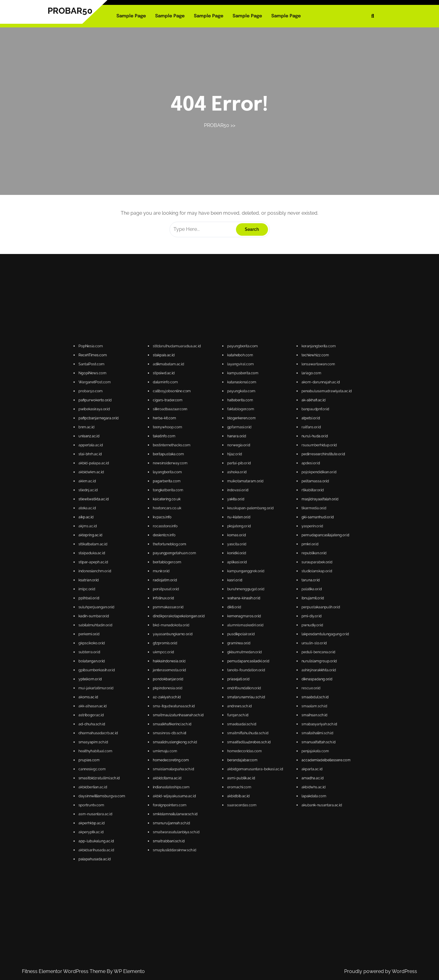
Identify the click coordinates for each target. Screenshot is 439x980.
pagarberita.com (209, 624)
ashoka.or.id (223, 622)
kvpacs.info (209, 630)
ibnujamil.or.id (237, 646)
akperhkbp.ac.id (195, 689)
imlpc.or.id (194, 644)
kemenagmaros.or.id (224, 649)
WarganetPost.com (195, 604)
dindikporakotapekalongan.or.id (212, 649)
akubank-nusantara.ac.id (239, 685)
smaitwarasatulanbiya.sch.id (211, 691)
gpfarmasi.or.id (223, 613)
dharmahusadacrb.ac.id (196, 672)
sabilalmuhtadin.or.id (196, 651)
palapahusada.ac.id (195, 696)
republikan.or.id (237, 637)
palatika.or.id (237, 644)
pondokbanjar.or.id (210, 661)
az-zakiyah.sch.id (209, 665)
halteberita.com (223, 608)
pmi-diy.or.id (237, 649)
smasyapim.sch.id (195, 673)
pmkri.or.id (237, 635)
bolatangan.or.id (195, 658)
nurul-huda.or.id (238, 615)
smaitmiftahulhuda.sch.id (225, 672)
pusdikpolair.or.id (224, 653)
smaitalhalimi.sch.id (238, 672)
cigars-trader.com (210, 608)
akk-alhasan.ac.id (195, 666)
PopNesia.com (195, 598)
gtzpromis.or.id (209, 655)
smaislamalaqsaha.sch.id (211, 679)
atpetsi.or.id (237, 611)
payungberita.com (224, 598)
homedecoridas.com (224, 675)
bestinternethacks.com (210, 617)
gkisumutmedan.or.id (224, 656)
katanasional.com (224, 604)
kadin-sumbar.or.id (195, 649)
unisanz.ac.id (194, 615)
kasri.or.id (222, 642)
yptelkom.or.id (195, 661)
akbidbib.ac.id (223, 684)
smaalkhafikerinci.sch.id (210, 670)
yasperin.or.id (237, 632)
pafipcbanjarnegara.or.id (196, 611)
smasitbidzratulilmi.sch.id (196, 680)
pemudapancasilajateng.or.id (240, 634)
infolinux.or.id (209, 646)
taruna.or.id (237, 642)
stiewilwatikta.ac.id (195, 627)
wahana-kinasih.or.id (224, 646)
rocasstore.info (209, 632)
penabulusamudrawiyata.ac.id (240, 606)
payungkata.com (224, 606)
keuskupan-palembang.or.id (225, 629)
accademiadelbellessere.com (240, 677)
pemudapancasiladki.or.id (225, 658)
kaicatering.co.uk (209, 627)
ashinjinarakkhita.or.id (238, 659)
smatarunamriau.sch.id (225, 665)
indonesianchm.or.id (196, 641)
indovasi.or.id (223, 625)
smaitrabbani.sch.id (210, 692)
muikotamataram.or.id (225, 624)
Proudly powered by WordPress (381, 971)
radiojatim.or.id (209, 642)
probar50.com (195, 606)
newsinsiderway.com (210, 620)
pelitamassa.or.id (238, 624)
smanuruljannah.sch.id (210, 689)
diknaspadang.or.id (238, 661)
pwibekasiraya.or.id (195, 610)
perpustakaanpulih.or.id (239, 648)
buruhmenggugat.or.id (225, 644)
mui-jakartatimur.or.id (196, 663)
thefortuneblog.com (210, 635)
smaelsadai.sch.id (224, 670)
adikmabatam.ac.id (210, 601)
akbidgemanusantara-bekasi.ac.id (226, 679)
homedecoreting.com (210, 677)
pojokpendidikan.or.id (238, 622)
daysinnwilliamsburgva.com (197, 684)
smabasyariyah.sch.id (238, 670)
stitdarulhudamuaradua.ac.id (211, 598)
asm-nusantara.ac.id (196, 687)
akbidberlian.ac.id (195, 682)
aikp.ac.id (194, 630)
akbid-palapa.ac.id (195, 620)
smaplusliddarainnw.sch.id (211, 694)
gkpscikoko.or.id (195, 655)
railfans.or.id (237, 613)
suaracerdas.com (224, 685)
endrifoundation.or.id (224, 663)
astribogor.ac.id (195, 668)
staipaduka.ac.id (195, 637)
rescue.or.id (237, 663)
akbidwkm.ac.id (195, 622)
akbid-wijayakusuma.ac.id (211, 684)
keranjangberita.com (238, 598)
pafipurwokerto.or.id (196, 608)
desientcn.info (209, 634)
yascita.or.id (223, 635)
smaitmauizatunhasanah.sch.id (212, 668)
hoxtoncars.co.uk (209, 629)
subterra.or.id (195, 656)
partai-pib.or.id (223, 620)
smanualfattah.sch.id (238, 673)
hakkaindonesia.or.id (210, 658)
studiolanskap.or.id (238, 641)
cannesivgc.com (195, 679)
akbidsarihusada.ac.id (196, 694)
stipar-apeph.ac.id (195, 639)
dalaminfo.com (209, 604)
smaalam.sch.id (237, 666)
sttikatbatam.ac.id (195, 635)
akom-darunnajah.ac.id (239, 604)
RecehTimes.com (195, 599)
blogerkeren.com (224, 611)
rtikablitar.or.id (237, 625)
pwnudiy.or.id (237, 651)
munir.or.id (208, 641)
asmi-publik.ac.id (224, 680)
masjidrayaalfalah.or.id (239, 627)
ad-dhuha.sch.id (195, 670)
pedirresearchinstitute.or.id (239, 618)
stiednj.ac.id (194, 625)
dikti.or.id (222, 648)
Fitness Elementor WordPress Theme (64, 971)
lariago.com (237, 603)
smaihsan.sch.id (237, 668)
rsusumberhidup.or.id (238, 617)
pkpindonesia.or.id (210, 663)
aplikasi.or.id (223, 639)
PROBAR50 (70, 11)
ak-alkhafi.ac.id (237, 608)
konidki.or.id (223, 637)
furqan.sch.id (223, 668)
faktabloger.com (224, 610)
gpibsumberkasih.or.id (196, 659)
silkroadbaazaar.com (210, 610)
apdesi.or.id (237, 620)
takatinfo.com (209, 615)
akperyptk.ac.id (195, 691)
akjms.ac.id (194, 632)
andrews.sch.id (223, 666)
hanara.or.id (223, 615)
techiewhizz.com (238, 599)
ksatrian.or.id (194, 642)
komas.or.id (223, 634)
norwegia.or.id (223, 617)
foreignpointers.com (210, 685)
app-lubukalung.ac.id (196, 692)
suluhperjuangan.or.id (196, 648)
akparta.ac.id (237, 679)
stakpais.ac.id (209, 599)
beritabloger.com (209, 639)
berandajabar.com (224, 677)
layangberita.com (209, 622)
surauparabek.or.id (238, 639)
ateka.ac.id (194, 629)
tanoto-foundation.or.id (225, 659)
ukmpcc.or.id (209, 656)
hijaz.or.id (222, 618)
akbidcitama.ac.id (209, 680)
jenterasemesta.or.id (210, 659)
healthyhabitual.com (196, 675)
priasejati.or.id (223, 661)
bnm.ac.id (194, 613)
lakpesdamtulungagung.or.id (240, 653)
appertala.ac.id (195, 617)
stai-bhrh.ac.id (195, 618)
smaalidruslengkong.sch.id (211, 673)
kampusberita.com (224, 603)
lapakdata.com (237, 684)
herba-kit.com (209, 611)
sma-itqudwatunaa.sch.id (211, 666)
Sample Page (131, 16)
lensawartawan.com (238, 601)
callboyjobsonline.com (210, 606)
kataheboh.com (223, 599)
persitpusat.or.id (209, 644)
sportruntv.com (195, 685)
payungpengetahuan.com (211, 637)
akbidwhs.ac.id (237, 682)
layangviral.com (224, 601)
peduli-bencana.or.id (238, 656)
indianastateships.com (210, 682)
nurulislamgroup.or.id (238, 658)
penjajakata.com (238, 675)
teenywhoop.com (209, 613)
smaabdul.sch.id (238, 665)
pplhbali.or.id (194, 646)
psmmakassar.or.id (210, 648)
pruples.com (194, 677)
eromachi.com (223, 682)
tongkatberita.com (210, 625)
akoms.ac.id (194, 665)
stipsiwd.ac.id (209, 603)
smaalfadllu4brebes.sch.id (225, 673)
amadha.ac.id (237, 680)
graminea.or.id (223, 655)
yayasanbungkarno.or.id (211, 653)
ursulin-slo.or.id (237, 655)
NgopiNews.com (195, 603)
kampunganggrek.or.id (225, 641)
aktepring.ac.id (195, 634)
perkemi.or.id (194, 653)
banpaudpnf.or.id (238, 610)
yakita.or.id (223, 627)
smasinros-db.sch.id (210, 672)
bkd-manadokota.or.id (210, 651)
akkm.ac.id (194, 624)
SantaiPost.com (195, 601)
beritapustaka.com (210, 618)
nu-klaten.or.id (223, 630)
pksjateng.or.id (223, 632)
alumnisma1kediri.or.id (225, 651)
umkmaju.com (209, 675)
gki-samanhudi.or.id (238, 630)
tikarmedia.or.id (237, 629)
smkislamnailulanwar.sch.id (211, 687)
